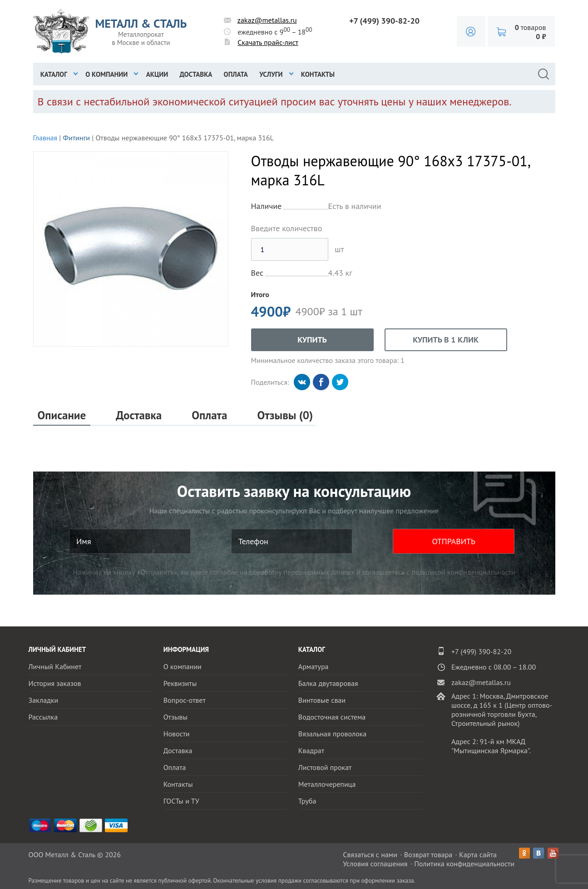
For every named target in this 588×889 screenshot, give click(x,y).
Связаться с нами (370, 854)
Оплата (236, 74)
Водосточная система (332, 717)
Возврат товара (428, 854)
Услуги (271, 74)
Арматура (314, 666)
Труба (307, 801)
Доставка (196, 74)
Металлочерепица (327, 784)
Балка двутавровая (328, 683)
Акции (157, 74)
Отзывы (175, 717)
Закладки (44, 700)
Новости (177, 734)
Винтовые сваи (322, 700)
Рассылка (43, 717)
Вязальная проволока (332, 734)
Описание (62, 415)
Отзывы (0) (285, 415)
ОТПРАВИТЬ (454, 541)
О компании (106, 74)
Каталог (54, 74)
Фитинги (76, 138)
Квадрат (311, 750)
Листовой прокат (325, 767)
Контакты (318, 74)
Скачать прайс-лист (268, 42)
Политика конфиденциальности (464, 864)
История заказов (55, 683)
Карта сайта (478, 854)
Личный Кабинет (55, 666)
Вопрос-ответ (185, 700)
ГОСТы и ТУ (181, 801)
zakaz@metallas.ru (267, 20)
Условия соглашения (375, 864)
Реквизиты (180, 683)
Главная (45, 138)
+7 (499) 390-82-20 (384, 21)
